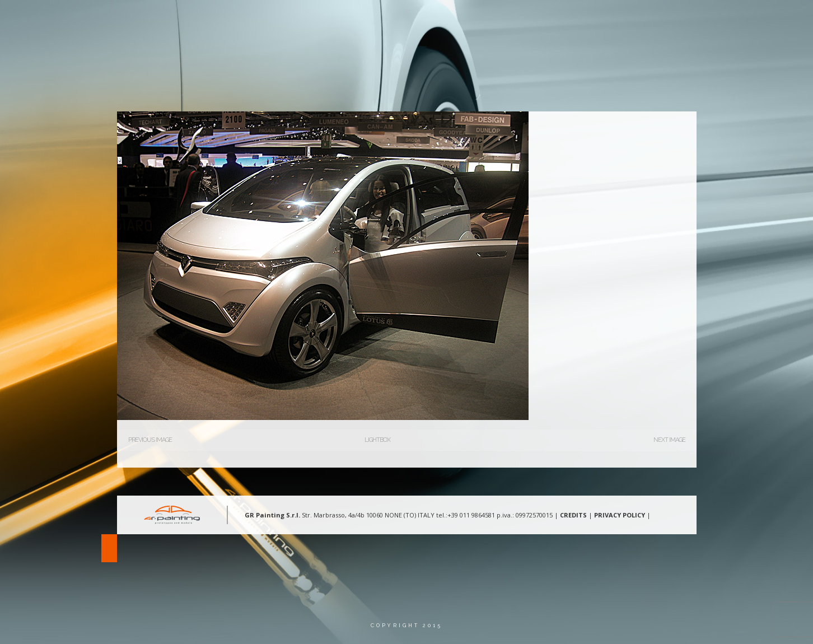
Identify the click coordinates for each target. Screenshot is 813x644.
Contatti (668, 19)
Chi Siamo (466, 19)
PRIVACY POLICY (620, 515)
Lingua (722, 19)
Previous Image (150, 440)
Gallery (613, 19)
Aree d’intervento (541, 19)
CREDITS (573, 515)
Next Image (669, 440)
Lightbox (377, 440)
